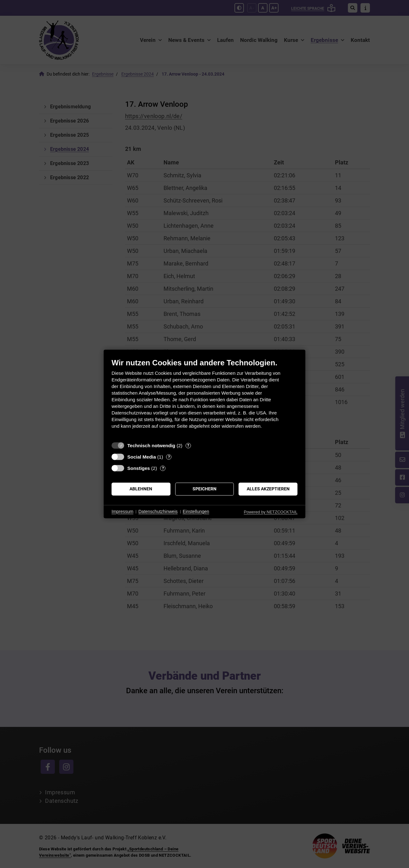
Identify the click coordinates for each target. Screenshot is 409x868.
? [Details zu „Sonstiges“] (163, 468)
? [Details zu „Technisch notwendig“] (188, 445)
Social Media (142, 457)
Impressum (122, 511)
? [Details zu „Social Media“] (169, 457)
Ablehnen (141, 489)
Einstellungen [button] (196, 511)
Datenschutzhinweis (158, 511)
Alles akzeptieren (268, 489)
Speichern (204, 489)
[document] (204, 398)
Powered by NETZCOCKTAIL (271, 512)
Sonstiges (139, 468)
